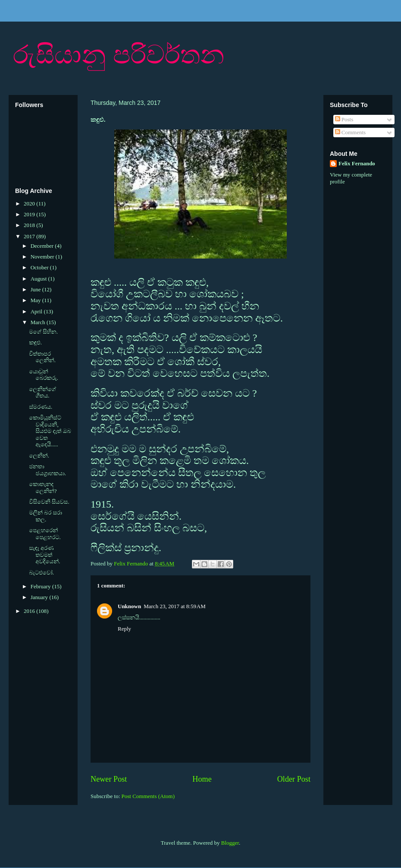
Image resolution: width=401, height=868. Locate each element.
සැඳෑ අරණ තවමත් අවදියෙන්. (44, 555)
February (41, 586)
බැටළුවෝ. (41, 573)
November (43, 257)
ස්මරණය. (41, 407)
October (40, 267)
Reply (124, 629)
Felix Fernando (357, 163)
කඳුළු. (35, 342)
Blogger (230, 843)
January (40, 597)
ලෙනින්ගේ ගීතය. (42, 393)
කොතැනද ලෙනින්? (43, 488)
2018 (30, 225)
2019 (30, 214)
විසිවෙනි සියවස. (49, 502)
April (37, 311)
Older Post (294, 779)
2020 (30, 204)
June (36, 289)
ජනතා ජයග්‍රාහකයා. (47, 470)
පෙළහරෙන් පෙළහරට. (45, 534)
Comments (351, 132)
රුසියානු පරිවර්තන (119, 55)
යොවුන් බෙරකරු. (43, 375)
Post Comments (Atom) (148, 796)
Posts (344, 119)
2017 (30, 236)
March (39, 322)
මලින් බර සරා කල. (45, 516)
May (36, 300)
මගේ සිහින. (43, 332)
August (39, 279)
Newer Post (109, 779)
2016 (30, 611)
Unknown (129, 606)
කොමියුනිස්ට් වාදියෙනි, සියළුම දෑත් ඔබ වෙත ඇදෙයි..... (50, 431)
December (43, 246)
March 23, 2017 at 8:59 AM (175, 606)
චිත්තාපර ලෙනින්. (42, 357)
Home (202, 779)
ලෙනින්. (39, 456)
